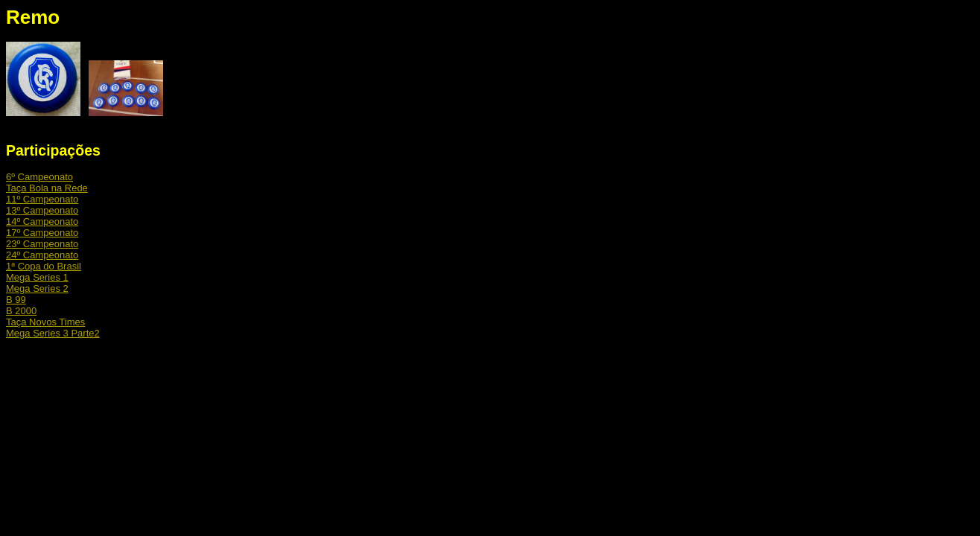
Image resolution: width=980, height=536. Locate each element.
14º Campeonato (42, 221)
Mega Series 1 (37, 277)
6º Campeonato (39, 177)
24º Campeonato (42, 255)
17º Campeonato (42, 233)
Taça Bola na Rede (47, 188)
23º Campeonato (42, 244)
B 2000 (21, 311)
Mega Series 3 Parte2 (53, 333)
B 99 (16, 300)
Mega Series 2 (37, 288)
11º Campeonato (42, 199)
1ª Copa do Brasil (44, 266)
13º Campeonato (42, 210)
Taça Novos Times (45, 322)
